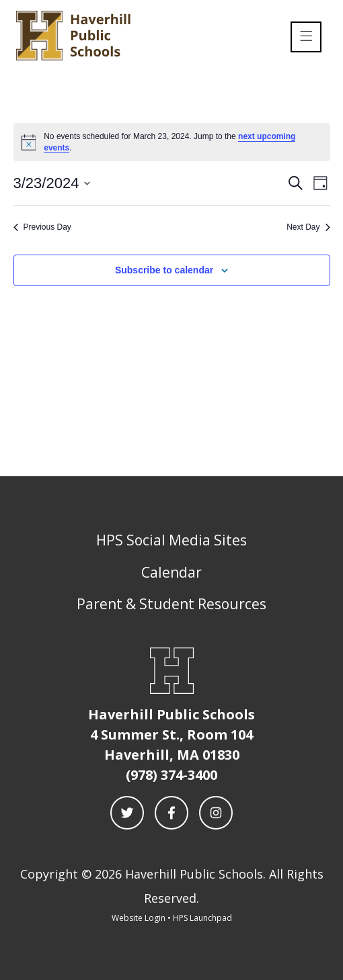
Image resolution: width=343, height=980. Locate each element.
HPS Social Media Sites (171, 540)
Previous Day (42, 227)
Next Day (308, 227)
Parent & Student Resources (171, 604)
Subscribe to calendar (164, 270)
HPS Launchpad (202, 918)
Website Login (139, 918)
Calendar (171, 572)
